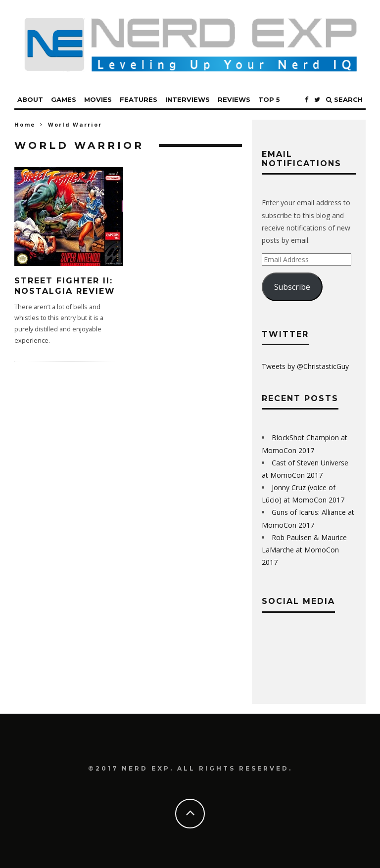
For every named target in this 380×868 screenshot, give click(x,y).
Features (139, 99)
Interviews (188, 99)
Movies (98, 99)
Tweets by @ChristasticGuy (305, 366)
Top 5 (269, 99)
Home (25, 124)
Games (64, 99)
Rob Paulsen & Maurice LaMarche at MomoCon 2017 (304, 550)
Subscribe (292, 287)
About (30, 99)
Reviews (234, 99)
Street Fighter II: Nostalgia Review (65, 286)
